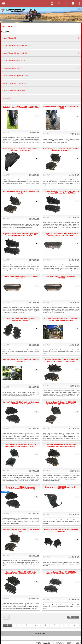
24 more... (73, 617)
